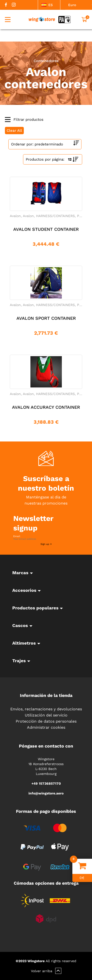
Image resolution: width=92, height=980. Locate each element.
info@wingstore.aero (46, 793)
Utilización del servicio (46, 715)
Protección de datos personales (46, 721)
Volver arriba (46, 971)
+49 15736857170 (46, 783)
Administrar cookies (46, 727)
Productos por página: (45, 159)
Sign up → (46, 544)
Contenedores (46, 61)
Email (17, 536)
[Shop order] (45, 144)
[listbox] (49, 5)
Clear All (14, 131)
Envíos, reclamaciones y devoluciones (46, 709)
